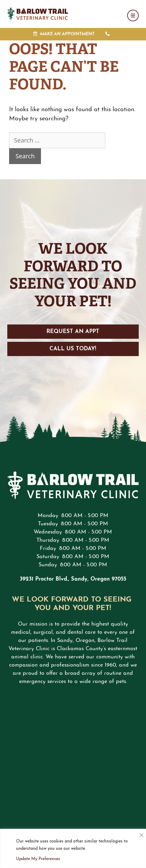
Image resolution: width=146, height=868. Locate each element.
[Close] (141, 834)
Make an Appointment (67, 34)
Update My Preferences (38, 859)
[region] (73, 848)
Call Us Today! (73, 349)
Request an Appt (73, 332)
